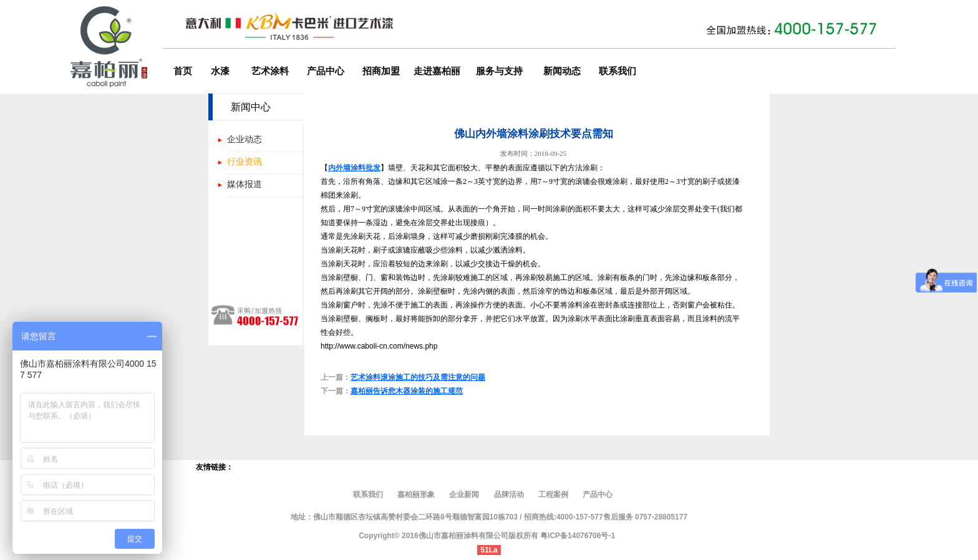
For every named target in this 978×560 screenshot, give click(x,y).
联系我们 (617, 71)
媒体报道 (244, 184)
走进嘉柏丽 (437, 71)
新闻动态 (562, 71)
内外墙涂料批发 (354, 168)
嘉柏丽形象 (417, 495)
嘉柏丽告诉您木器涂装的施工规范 (407, 391)
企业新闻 (464, 495)
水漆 (220, 71)
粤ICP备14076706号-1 (578, 536)
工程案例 (553, 495)
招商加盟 (381, 71)
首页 (183, 71)
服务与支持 (499, 71)
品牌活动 (509, 495)
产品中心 (326, 71)
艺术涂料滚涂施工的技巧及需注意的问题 (418, 377)
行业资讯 (244, 162)
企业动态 (244, 139)
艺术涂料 (270, 71)
